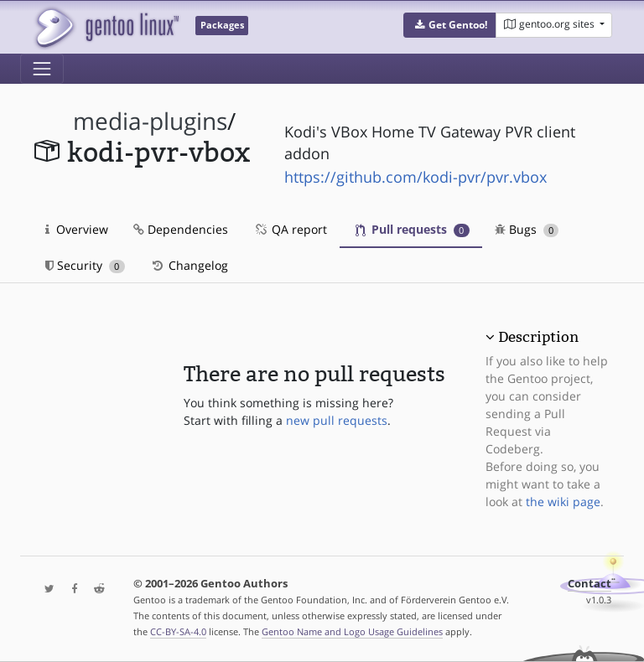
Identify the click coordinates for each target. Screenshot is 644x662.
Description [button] (538, 337)
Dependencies (181, 229)
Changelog (189, 265)
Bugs (527, 229)
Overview (77, 229)
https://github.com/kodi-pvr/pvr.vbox (415, 177)
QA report (290, 229)
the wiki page (563, 502)
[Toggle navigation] (42, 69)
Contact (589, 584)
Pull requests (413, 229)
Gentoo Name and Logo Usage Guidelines (352, 631)
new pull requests (337, 420)
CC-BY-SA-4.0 (178, 631)
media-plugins (150, 121)
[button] (450, 25)
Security (85, 265)
